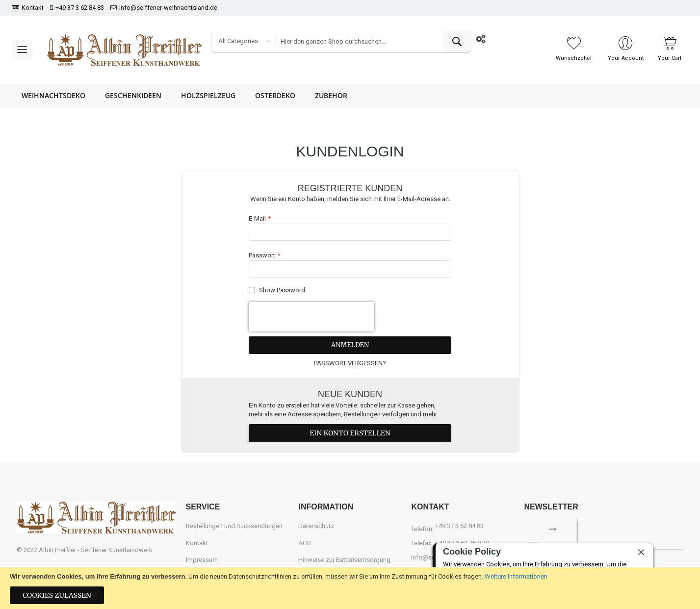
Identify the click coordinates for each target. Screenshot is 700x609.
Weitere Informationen (516, 576)
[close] (641, 552)
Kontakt (33, 8)
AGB (305, 543)
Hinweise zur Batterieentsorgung (344, 560)
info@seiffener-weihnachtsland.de (168, 8)
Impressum (202, 560)
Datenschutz (316, 526)
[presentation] (311, 317)
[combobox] (373, 41)
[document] (350, 588)
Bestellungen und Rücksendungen (234, 526)
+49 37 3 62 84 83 (80, 8)
